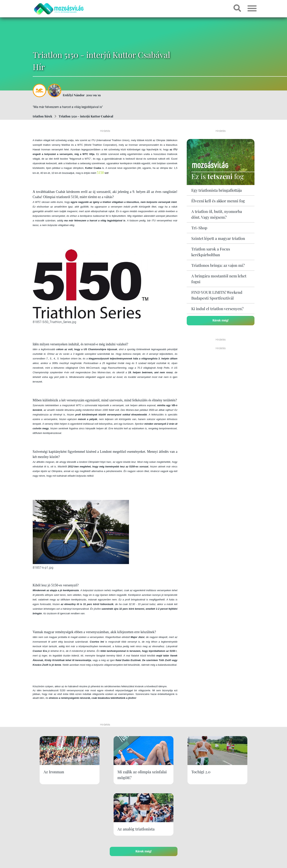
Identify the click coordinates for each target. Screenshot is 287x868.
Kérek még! (220, 320)
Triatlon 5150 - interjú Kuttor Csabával (86, 116)
